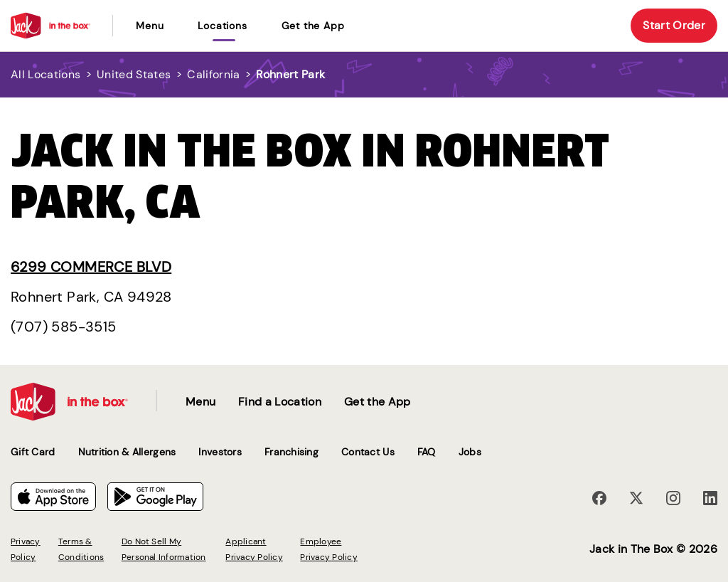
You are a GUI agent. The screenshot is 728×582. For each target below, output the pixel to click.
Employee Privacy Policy (328, 549)
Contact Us (368, 452)
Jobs (470, 452)
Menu (150, 26)
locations (222, 26)
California (213, 74)
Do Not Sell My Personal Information (164, 549)
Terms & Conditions (81, 549)
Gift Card (33, 452)
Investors (220, 452)
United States (134, 74)
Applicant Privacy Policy (254, 549)
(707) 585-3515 (64, 327)
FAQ (427, 452)
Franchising (291, 452)
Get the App (313, 26)
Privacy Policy (26, 549)
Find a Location (280, 402)
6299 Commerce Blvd (91, 267)
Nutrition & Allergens (127, 452)
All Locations (45, 74)
